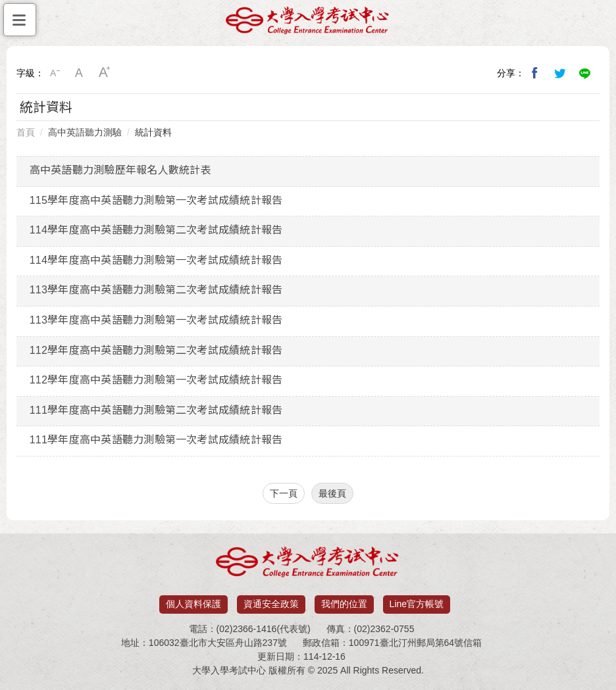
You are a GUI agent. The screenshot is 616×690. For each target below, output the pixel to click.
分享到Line (585, 73)
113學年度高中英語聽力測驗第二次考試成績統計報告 (156, 290)
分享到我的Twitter (560, 73)
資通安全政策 (271, 604)
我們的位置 (344, 604)
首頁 (26, 132)
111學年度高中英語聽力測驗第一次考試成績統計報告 (156, 440)
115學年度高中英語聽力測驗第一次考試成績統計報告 (156, 200)
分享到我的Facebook (535, 73)
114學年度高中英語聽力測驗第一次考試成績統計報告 (156, 260)
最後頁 (332, 493)
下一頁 (284, 493)
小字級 (55, 73)
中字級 (80, 73)
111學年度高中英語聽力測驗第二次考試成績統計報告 (156, 410)
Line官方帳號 (417, 604)
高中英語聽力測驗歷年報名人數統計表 (120, 170)
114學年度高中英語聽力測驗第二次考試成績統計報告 (156, 230)
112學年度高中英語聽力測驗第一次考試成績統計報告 (156, 380)
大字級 (105, 73)
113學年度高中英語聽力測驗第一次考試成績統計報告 (156, 320)
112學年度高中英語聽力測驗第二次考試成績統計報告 (156, 350)
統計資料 (153, 132)
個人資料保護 (193, 604)
